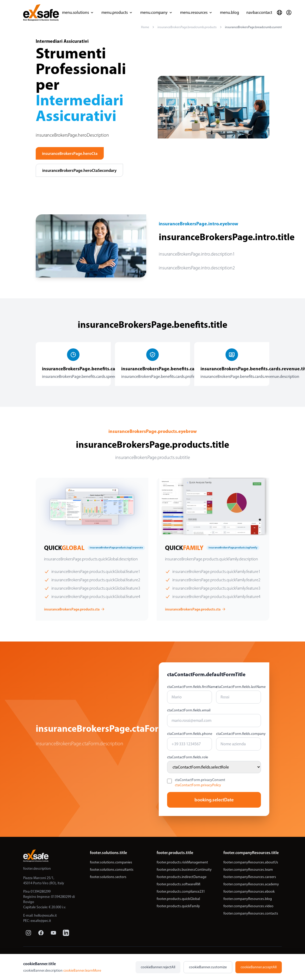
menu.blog (230, 12)
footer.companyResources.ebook (249, 891)
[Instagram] (28, 933)
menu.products (117, 12)
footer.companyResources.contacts (251, 913)
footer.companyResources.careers (250, 877)
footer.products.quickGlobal (178, 899)
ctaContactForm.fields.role (188, 757)
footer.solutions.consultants (112, 870)
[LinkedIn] (66, 933)
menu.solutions (78, 12)
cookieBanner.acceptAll (259, 967)
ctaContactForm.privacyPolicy (198, 785)
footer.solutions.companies (111, 862)
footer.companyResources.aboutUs (251, 862)
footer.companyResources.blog (248, 899)
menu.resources (196, 12)
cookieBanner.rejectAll (158, 967)
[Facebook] (41, 933)
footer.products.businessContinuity (184, 870)
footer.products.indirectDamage (182, 877)
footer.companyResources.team (248, 870)
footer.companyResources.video (248, 906)
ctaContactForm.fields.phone (190, 734)
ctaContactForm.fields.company (239, 734)
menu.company (157, 12)
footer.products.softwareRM (178, 884)
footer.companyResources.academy (251, 884)
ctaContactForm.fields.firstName (190, 687)
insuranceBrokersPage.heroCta (70, 153)
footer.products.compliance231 (181, 891)
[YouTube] (53, 933)
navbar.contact (259, 12)
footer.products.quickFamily (178, 906)
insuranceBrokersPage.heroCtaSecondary (79, 170)
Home (145, 27)
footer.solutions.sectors (108, 877)
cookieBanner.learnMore (82, 970)
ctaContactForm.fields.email (189, 710)
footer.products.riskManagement (182, 862)
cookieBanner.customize (208, 967)
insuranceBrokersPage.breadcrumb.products (187, 27)
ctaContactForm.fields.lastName (239, 687)
